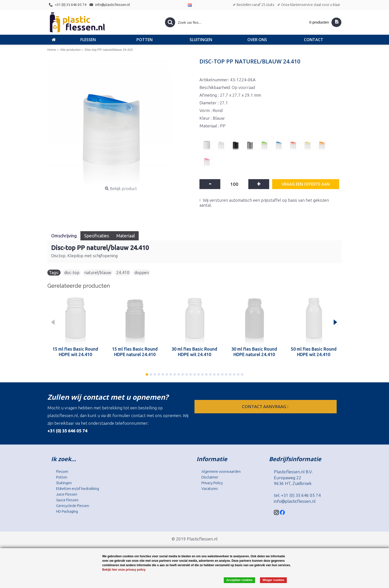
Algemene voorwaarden (221, 471)
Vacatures (210, 489)
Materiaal (126, 236)
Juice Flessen (67, 494)
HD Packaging (67, 511)
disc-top (72, 272)
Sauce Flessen (67, 500)
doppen (142, 272)
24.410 (123, 272)
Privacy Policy (212, 483)
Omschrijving (64, 236)
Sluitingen (64, 483)
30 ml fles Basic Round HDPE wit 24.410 (194, 352)
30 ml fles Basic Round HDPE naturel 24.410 (254, 352)
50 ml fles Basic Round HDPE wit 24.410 (314, 352)
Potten (62, 477)
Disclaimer (210, 477)
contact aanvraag (266, 406)
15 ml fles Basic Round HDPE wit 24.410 (75, 352)
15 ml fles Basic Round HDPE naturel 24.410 (135, 352)
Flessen (62, 471)
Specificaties (97, 236)
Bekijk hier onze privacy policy (124, 570)
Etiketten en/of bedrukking (78, 489)
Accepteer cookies (239, 580)
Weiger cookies (273, 580)
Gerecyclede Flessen (73, 506)
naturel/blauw (98, 272)
